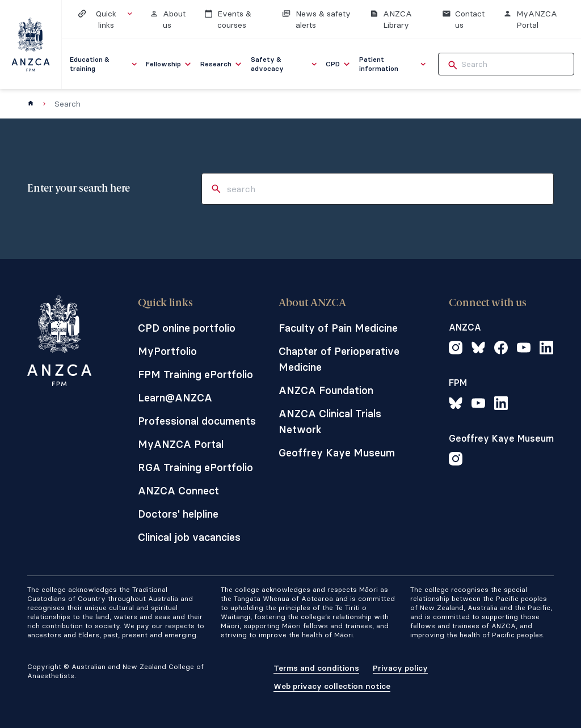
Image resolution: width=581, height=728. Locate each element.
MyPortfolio (167, 351)
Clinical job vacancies (189, 537)
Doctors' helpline (178, 514)
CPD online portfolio (187, 328)
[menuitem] (104, 64)
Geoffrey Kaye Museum (337, 453)
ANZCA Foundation (326, 390)
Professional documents (197, 421)
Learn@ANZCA (175, 398)
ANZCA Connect (178, 491)
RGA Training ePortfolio (195, 467)
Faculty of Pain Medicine (338, 328)
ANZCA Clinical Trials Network (330, 422)
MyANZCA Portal (181, 444)
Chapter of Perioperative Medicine (339, 359)
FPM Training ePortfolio (195, 374)
